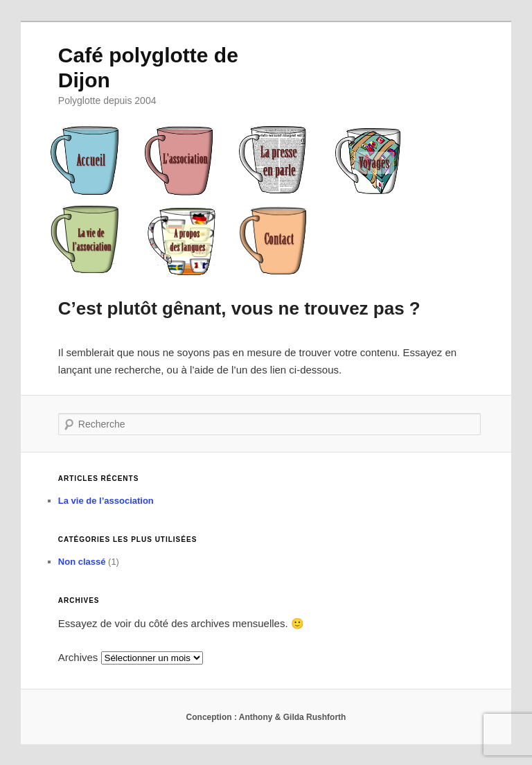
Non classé (82, 562)
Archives (78, 657)
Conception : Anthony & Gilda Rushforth (266, 717)
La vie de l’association (106, 501)
